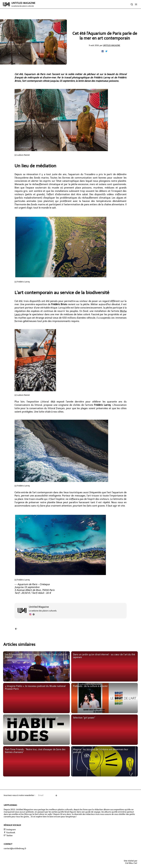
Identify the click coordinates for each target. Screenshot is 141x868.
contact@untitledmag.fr (15, 848)
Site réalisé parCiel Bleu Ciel (131, 862)
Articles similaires (19, 644)
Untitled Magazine (112, 45)
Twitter (8, 835)
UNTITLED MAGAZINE (23, 4)
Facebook (9, 832)
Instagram (10, 830)
